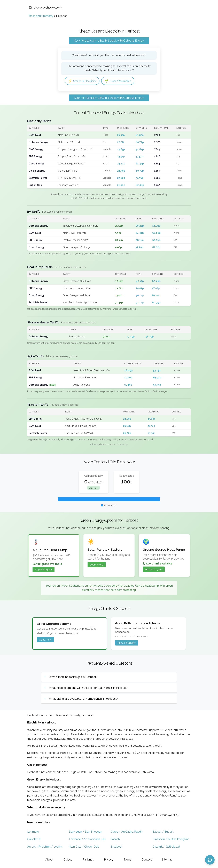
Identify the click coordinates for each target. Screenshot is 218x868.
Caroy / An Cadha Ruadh (127, 832)
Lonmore (33, 832)
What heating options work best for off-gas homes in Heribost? (89, 688)
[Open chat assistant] (210, 860)
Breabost (116, 847)
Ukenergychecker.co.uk (46, 8)
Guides (68, 860)
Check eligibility (127, 643)
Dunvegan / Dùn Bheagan (85, 832)
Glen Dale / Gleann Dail (84, 847)
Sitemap (167, 860)
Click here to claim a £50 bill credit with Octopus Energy (109, 41)
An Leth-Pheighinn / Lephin (45, 847)
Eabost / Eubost (163, 832)
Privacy (109, 860)
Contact (147, 860)
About (49, 860)
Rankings (88, 860)
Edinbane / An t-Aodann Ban (87, 839)
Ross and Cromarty (41, 16)
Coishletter (34, 839)
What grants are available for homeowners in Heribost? (84, 699)
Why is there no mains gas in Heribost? (73, 677)
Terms (127, 860)
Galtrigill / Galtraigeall (166, 847)
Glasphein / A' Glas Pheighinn (171, 839)
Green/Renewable (121, 81)
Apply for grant (43, 570)
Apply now (45, 640)
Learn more (97, 565)
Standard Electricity (83, 81)
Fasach (115, 839)
